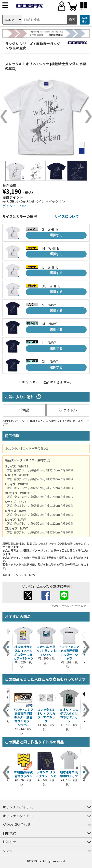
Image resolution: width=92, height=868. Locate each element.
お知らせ (9, 842)
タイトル (68, 410)
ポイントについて (16, 206)
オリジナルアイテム (18, 807)
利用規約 (9, 833)
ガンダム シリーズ (19, 44)
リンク (8, 851)
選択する (56, 235)
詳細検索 (85, 20)
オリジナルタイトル (18, 816)
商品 (24, 410)
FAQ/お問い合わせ (17, 824)
